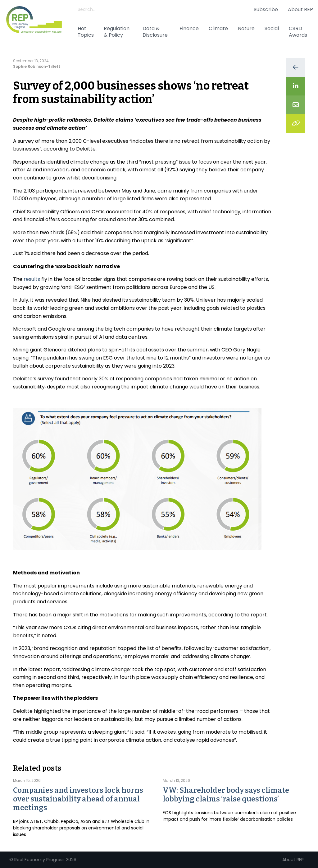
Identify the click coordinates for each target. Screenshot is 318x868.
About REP (300, 9)
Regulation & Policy (117, 32)
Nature (246, 28)
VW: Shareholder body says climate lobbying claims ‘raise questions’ (226, 795)
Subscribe (266, 9)
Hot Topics (86, 32)
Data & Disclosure (155, 32)
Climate (218, 28)
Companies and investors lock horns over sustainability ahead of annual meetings (78, 799)
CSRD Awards (298, 32)
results (32, 279)
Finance (189, 28)
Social (272, 28)
